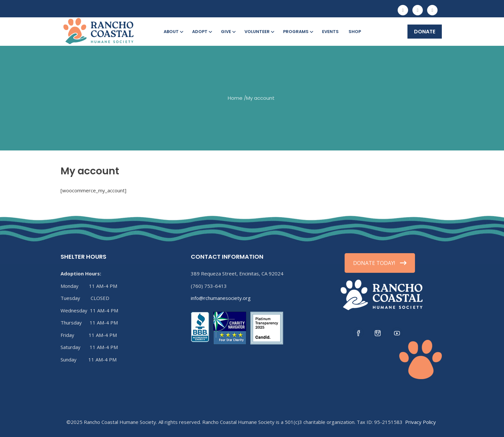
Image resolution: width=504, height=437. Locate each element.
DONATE (425, 32)
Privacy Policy (421, 422)
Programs (298, 32)
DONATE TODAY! (380, 263)
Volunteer (259, 32)
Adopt (202, 32)
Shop (355, 32)
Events (330, 32)
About (173, 32)
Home (235, 98)
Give (228, 32)
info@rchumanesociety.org (221, 298)
